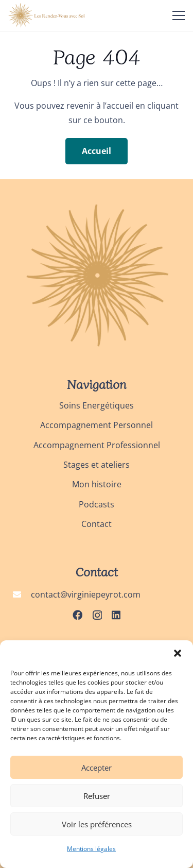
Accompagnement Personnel (97, 425)
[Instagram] (97, 615)
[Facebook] (77, 615)
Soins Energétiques (97, 405)
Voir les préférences (97, 824)
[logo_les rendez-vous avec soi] (47, 15)
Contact (97, 524)
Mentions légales (91, 849)
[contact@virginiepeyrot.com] (22, 594)
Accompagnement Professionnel (97, 445)
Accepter (97, 768)
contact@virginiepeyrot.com (86, 594)
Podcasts (97, 504)
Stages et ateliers (97, 465)
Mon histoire (97, 484)
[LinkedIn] (116, 615)
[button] (178, 653)
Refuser (97, 796)
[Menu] (179, 15)
